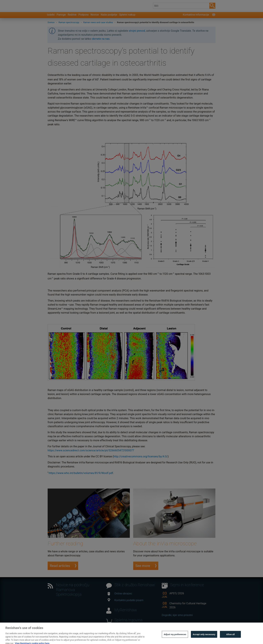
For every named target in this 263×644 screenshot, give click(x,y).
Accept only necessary (204, 640)
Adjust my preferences (175, 640)
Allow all (231, 640)
